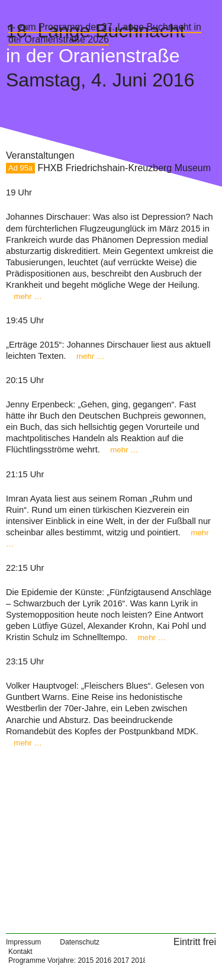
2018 (139, 960)
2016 (103, 960)
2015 (86, 960)
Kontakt (20, 952)
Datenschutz (80, 942)
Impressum (23, 942)
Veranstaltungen (40, 155)
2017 (121, 960)
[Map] (111, 836)
